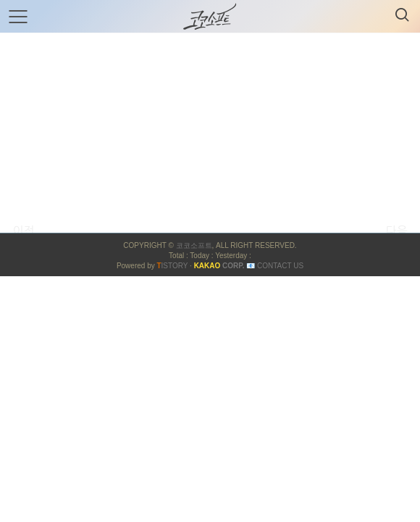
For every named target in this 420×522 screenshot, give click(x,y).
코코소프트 (194, 245)
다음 (396, 231)
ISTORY (172, 266)
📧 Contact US (275, 266)
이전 (23, 231)
